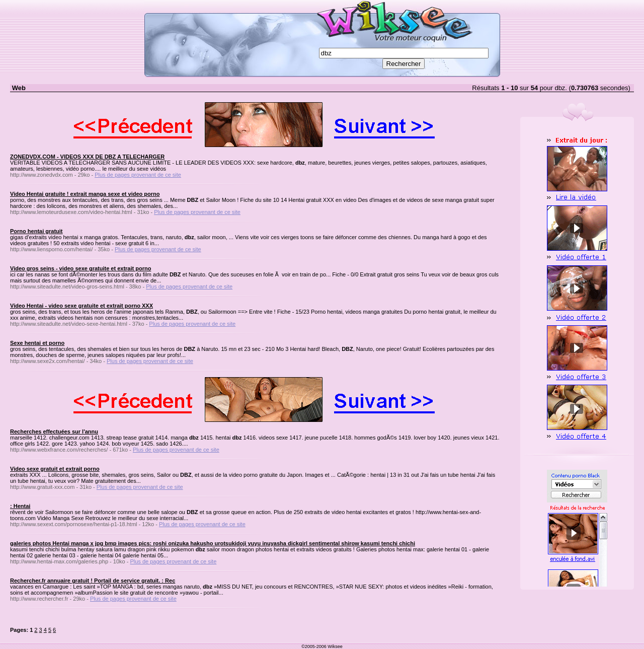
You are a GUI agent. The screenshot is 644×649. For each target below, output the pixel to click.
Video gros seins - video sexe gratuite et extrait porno (80, 268)
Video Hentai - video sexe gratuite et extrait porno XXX (82, 306)
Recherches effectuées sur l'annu (54, 431)
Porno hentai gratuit (36, 231)
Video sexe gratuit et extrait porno (55, 469)
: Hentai (20, 506)
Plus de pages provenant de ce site (138, 175)
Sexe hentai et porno (37, 343)
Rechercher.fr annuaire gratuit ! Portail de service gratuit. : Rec (93, 581)
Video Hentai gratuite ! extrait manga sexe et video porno (85, 194)
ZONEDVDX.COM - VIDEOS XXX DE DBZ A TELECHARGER (87, 157)
